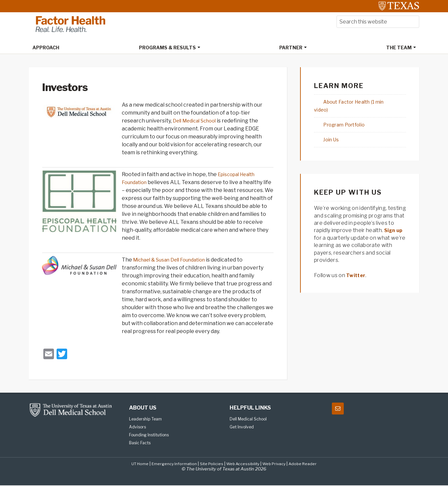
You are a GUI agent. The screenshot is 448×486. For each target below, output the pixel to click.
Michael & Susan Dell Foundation (174, 260)
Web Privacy (278, 464)
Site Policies (210, 464)
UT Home (133, 464)
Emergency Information (170, 464)
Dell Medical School (197, 121)
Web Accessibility (244, 464)
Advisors (139, 427)
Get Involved (243, 427)
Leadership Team (148, 419)
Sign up (394, 223)
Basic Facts (141, 443)
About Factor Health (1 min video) (358, 102)
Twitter (357, 268)
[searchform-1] (378, 22)
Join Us (323, 132)
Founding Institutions (152, 435)
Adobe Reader (309, 464)
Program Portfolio (338, 117)
